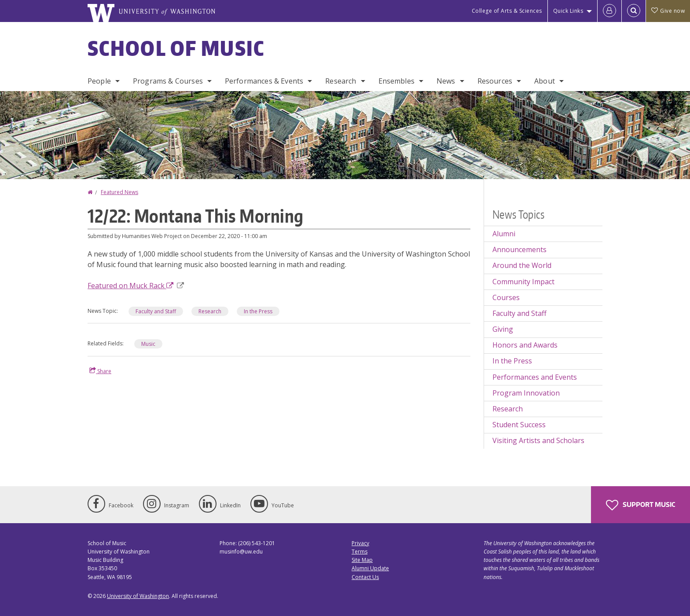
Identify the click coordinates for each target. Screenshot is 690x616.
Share (100, 371)
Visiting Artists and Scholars (538, 440)
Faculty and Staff (156, 311)
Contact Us (365, 577)
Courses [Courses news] (506, 297)
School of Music (176, 48)
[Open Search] (634, 11)
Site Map (362, 560)
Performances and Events (535, 377)
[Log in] (609, 11)
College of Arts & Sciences (507, 11)
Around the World (522, 265)
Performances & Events (264, 81)
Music (148, 344)
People (99, 81)
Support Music (640, 505)
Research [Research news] (210, 311)
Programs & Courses (168, 81)
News (446, 81)
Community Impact (523, 282)
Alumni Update (370, 568)
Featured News (119, 192)
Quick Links (568, 11)
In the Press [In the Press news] (258, 311)
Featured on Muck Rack (136, 286)
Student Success (519, 425)
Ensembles (396, 81)
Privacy (360, 543)
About (545, 81)
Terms (360, 552)
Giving (503, 329)
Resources (495, 81)
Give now (668, 11)
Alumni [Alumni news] (504, 234)
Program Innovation (526, 393)
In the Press (512, 361)
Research (341, 81)
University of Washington (138, 596)
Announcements (519, 249)
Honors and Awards (525, 345)
